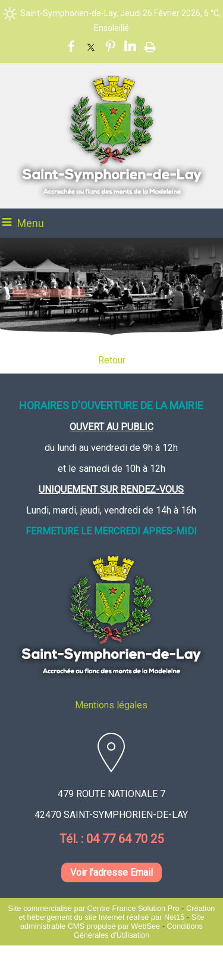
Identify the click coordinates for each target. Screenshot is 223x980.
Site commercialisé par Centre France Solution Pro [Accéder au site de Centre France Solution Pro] (94, 908)
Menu (31, 223)
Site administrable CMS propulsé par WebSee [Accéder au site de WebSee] (112, 922)
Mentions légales (111, 705)
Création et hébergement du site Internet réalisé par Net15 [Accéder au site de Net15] (117, 913)
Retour (112, 360)
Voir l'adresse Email (111, 872)
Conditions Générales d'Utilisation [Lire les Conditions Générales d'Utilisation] (138, 931)
